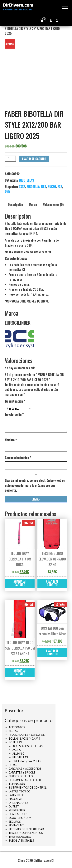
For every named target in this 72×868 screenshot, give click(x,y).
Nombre (11, 440)
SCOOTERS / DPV (20, 818)
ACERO (17, 750)
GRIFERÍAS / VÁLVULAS (27, 761)
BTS (44, 187)
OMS (8, 191)
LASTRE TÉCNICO (19, 791)
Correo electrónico (18, 458)
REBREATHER (17, 810)
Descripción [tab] (15, 205)
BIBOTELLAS (27, 180)
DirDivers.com (18, 5)
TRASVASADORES (20, 837)
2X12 (22, 187)
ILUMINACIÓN (17, 784)
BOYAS (13, 765)
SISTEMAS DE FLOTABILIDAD (26, 829)
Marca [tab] (33, 205)
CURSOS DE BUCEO (21, 776)
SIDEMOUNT (16, 825)
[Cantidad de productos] (10, 159)
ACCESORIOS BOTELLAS (28, 746)
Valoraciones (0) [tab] (53, 205)
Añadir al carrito (34, 159)
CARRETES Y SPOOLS (22, 773)
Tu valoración (14, 415)
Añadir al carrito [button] (20, 583)
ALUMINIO (19, 754)
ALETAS (13, 731)
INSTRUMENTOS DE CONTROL (28, 788)
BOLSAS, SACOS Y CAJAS (24, 739)
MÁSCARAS (16, 799)
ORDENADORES (19, 803)
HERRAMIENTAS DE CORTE (25, 780)
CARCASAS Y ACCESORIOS (25, 769)
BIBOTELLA (33, 187)
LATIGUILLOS (17, 795)
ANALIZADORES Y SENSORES (27, 735)
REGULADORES (18, 814)
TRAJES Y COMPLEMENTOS (26, 833)
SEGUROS (15, 822)
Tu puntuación (15, 401)
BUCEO (52, 187)
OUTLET (14, 806)
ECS (60, 187)
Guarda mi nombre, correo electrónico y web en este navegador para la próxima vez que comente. (35, 485)
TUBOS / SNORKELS (21, 841)
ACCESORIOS (17, 727)
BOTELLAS (15, 742)
